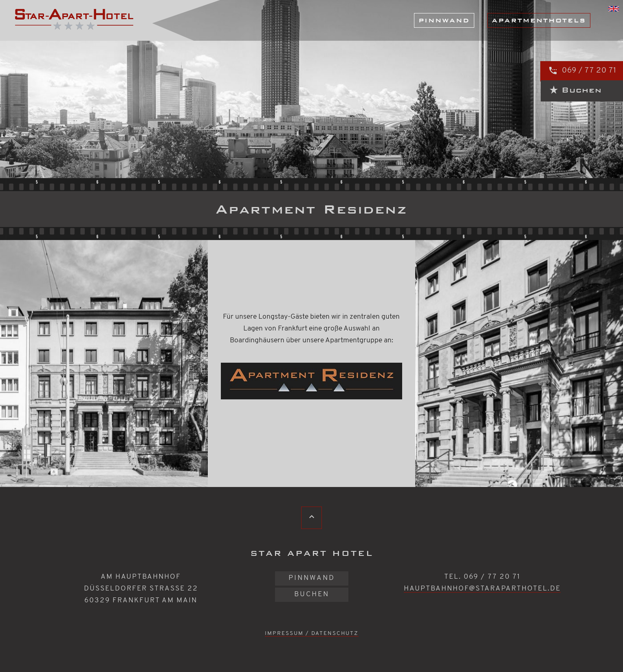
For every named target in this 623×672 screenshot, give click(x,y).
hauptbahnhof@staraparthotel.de (482, 589)
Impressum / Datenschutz (312, 633)
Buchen (312, 594)
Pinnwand (444, 20)
